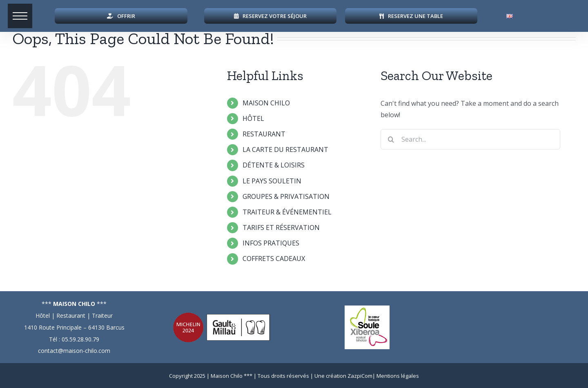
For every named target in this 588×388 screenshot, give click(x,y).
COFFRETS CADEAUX (274, 259)
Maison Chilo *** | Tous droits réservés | (263, 376)
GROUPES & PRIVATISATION (286, 196)
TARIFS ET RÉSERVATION (281, 227)
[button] (20, 16)
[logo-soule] (367, 309)
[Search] (391, 139)
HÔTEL (253, 118)
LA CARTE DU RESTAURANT (285, 149)
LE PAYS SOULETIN (272, 181)
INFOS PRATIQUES (271, 243)
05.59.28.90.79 (80, 339)
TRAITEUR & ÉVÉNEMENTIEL (287, 212)
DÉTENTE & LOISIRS (274, 165)
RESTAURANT (264, 134)
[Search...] (470, 139)
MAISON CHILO (266, 103)
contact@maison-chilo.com (74, 351)
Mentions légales (398, 376)
